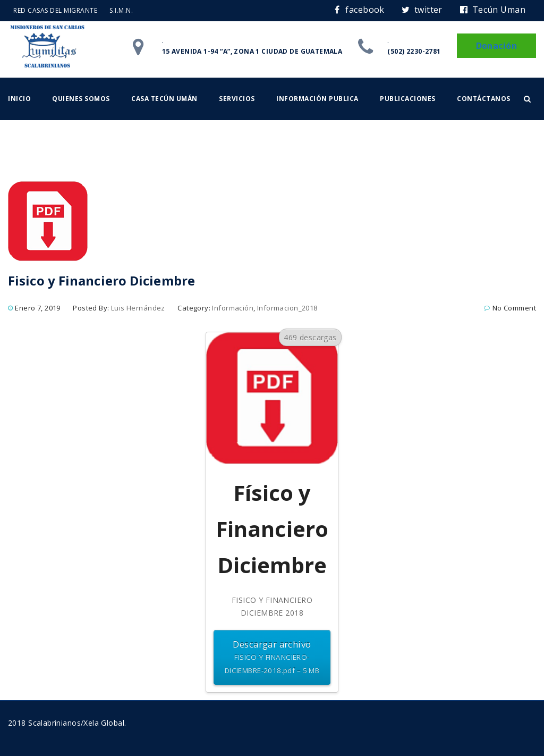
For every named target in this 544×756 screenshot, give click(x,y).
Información (233, 308)
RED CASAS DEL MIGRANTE (55, 10)
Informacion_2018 (287, 308)
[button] (527, 99)
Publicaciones (408, 99)
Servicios (237, 99)
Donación (496, 46)
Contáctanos (484, 99)
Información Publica (317, 99)
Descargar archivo (272, 658)
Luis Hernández (138, 308)
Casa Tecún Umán (164, 99)
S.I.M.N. (121, 10)
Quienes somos (81, 99)
